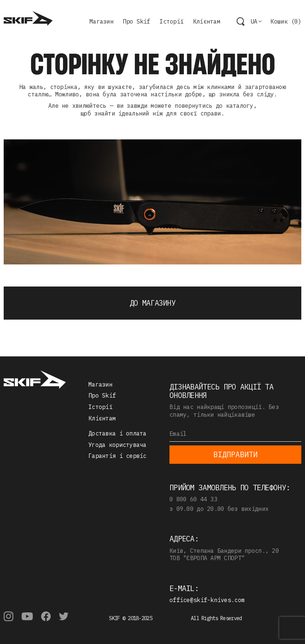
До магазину (152, 303)
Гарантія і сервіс (118, 456)
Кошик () (286, 21)
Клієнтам (207, 21)
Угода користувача (118, 445)
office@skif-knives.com (207, 600)
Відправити (235, 454)
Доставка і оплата (118, 433)
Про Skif (136, 21)
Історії (171, 21)
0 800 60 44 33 (193, 499)
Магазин (101, 21)
